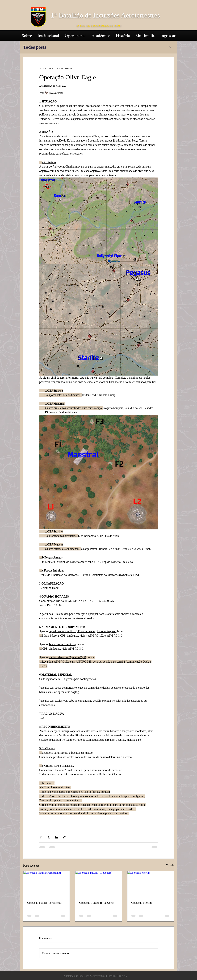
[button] (170, 47)
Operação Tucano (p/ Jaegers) (96, 903)
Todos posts (35, 47)
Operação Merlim (141, 903)
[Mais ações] (156, 68)
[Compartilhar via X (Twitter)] (49, 837)
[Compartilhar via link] (64, 837)
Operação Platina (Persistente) (45, 903)
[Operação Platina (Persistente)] (47, 884)
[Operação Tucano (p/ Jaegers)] (98, 884)
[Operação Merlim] (151, 884)
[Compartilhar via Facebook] (41, 837)
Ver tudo (170, 865)
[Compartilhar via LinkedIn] (57, 837)
